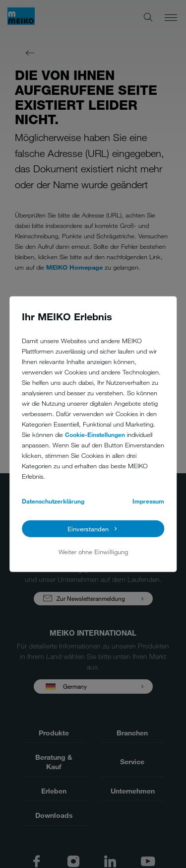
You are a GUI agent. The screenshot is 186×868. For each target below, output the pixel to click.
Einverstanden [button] (88, 529)
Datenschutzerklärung (53, 501)
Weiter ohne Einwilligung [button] (93, 552)
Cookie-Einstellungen (95, 434)
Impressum (148, 501)
